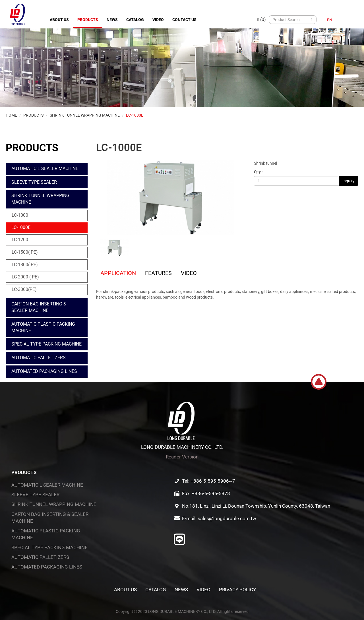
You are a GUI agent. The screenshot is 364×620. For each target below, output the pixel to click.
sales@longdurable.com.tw (227, 518)
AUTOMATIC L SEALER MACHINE (45, 169)
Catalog (135, 20)
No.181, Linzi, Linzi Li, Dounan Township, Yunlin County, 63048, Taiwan (256, 506)
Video (158, 20)
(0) (262, 19)
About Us (59, 20)
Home (11, 115)
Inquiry (349, 181)
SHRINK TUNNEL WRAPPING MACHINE (85, 115)
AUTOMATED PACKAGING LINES (44, 371)
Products (88, 20)
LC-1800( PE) (25, 265)
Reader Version (182, 457)
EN (330, 20)
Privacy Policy (237, 590)
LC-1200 (20, 240)
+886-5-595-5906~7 (213, 481)
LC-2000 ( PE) (25, 277)
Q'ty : (258, 172)
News (112, 20)
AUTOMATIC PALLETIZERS (39, 358)
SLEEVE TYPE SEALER (34, 182)
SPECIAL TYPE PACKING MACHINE (46, 344)
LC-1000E (135, 115)
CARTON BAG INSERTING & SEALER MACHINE (39, 307)
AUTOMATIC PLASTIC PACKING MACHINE (43, 327)
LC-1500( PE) (25, 252)
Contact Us (184, 20)
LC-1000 (20, 215)
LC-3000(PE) (24, 289)
